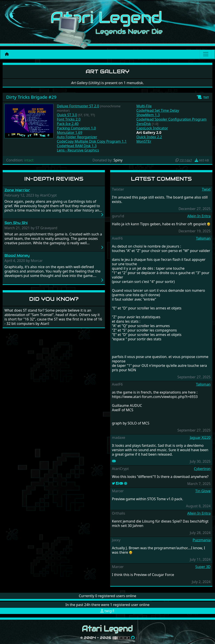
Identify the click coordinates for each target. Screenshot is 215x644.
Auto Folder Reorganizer (77, 137)
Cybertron (202, 469)
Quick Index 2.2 (149, 137)
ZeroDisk (144, 124)
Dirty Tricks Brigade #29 (31, 97)
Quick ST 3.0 (67, 115)
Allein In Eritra (199, 216)
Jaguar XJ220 (200, 438)
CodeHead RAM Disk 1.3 (77, 146)
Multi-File (144, 106)
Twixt (206, 189)
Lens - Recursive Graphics (78, 150)
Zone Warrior (17, 190)
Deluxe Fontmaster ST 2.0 (78, 106)
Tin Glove (203, 491)
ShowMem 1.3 (148, 115)
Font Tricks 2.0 (69, 119)
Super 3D (203, 567)
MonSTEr (144, 141)
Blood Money (17, 255)
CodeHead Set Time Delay (158, 110)
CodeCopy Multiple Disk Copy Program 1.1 (92, 141)
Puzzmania (202, 540)
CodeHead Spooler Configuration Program (172, 119)
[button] (203, 97)
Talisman (203, 238)
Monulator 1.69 (70, 133)
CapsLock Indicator (152, 128)
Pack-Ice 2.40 (68, 124)
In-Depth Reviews (54, 179)
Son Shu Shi (16, 223)
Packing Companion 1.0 (76, 128)
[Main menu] (206, 54)
